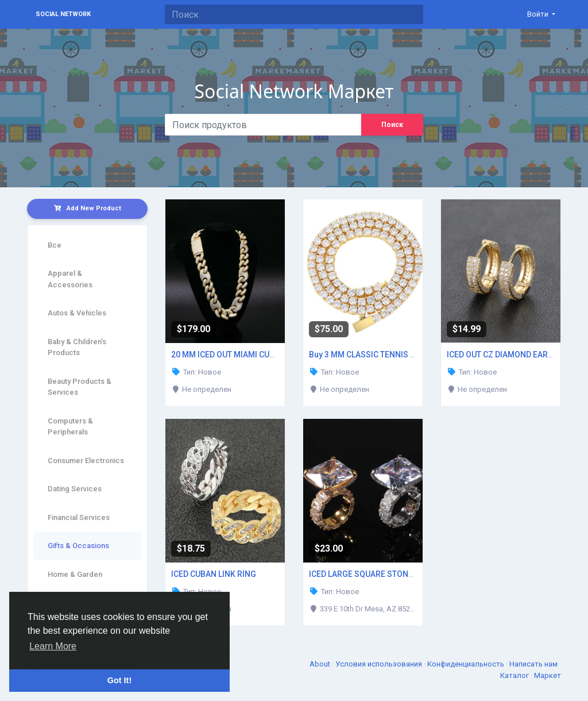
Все (55, 245)
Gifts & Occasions (78, 546)
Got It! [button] (119, 680)
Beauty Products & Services (80, 387)
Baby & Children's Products (77, 347)
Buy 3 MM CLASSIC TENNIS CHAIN (372, 355)
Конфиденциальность (467, 664)
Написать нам (534, 664)
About (321, 664)
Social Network (63, 14)
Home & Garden (75, 574)
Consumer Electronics (86, 461)
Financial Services (79, 517)
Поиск (392, 125)
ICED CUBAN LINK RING (214, 574)
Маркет (548, 675)
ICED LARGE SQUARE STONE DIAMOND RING (390, 574)
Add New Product (88, 208)
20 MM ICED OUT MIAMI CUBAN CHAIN (241, 355)
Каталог (515, 675)
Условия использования (380, 664)
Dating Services (75, 489)
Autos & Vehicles (77, 313)
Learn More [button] (53, 646)
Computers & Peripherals (70, 427)
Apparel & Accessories (70, 279)
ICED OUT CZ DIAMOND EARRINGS (509, 355)
